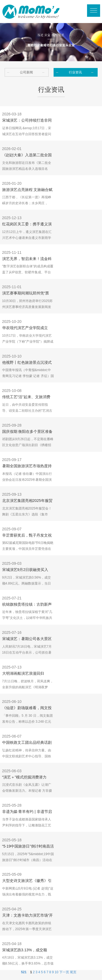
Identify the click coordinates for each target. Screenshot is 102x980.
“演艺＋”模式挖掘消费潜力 (24, 777)
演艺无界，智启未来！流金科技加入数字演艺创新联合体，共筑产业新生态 (27, 259)
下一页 (64, 972)
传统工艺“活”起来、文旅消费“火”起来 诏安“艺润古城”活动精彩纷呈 (28, 397)
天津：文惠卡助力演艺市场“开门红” (28, 916)
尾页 (73, 972)
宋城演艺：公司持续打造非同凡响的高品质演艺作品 (27, 121)
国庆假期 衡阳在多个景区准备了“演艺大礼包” (27, 432)
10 (56, 972)
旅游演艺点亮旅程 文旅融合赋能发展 (27, 190)
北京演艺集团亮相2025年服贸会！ (27, 501)
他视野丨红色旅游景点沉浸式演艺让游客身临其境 (27, 363)
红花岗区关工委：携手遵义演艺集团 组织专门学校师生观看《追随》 (27, 225)
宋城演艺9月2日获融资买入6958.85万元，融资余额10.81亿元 (27, 570)
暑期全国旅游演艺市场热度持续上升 (27, 466)
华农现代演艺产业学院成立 (25, 328)
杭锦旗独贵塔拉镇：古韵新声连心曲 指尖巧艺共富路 (27, 605)
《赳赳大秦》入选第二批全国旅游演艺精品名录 (27, 155)
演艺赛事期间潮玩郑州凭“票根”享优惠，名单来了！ (26, 294)
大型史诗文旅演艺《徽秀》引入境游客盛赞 (27, 881)
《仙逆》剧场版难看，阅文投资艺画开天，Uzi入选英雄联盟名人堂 (28, 708)
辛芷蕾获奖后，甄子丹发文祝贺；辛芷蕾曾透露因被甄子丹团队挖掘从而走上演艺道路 (27, 536)
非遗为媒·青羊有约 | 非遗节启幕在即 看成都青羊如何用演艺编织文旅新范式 (27, 812)
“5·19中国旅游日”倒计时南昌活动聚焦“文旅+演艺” (28, 847)
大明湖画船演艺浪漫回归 (23, 673)
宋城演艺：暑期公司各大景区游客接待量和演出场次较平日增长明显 (27, 639)
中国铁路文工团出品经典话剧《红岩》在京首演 (27, 743)
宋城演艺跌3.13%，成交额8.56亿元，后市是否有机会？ (27, 950)
